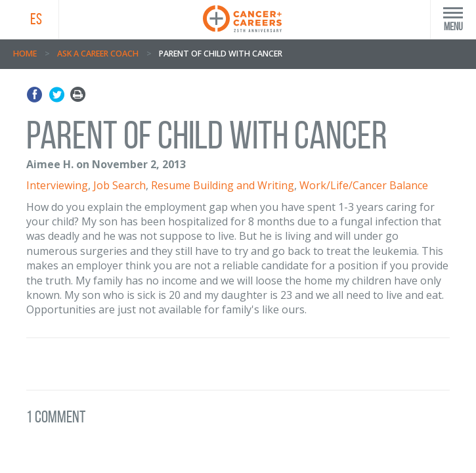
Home (25, 54)
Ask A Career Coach (98, 54)
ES (36, 19)
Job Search (119, 185)
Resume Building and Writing (223, 185)
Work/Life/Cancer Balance (364, 185)
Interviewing (57, 185)
